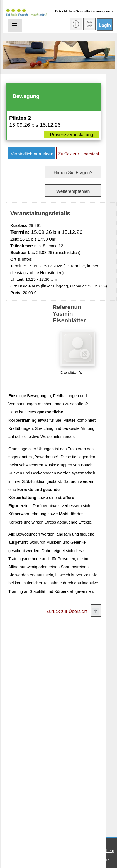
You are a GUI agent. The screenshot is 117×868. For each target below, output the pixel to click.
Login (105, 25)
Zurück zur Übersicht (79, 154)
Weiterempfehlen (73, 191)
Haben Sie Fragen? (73, 173)
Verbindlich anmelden (31, 154)
